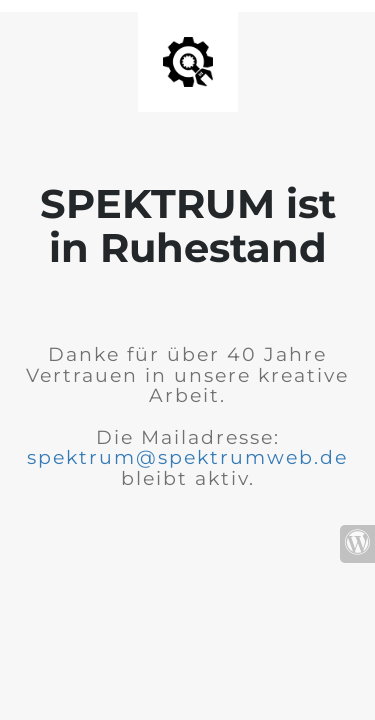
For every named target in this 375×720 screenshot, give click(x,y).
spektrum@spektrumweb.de (187, 457)
